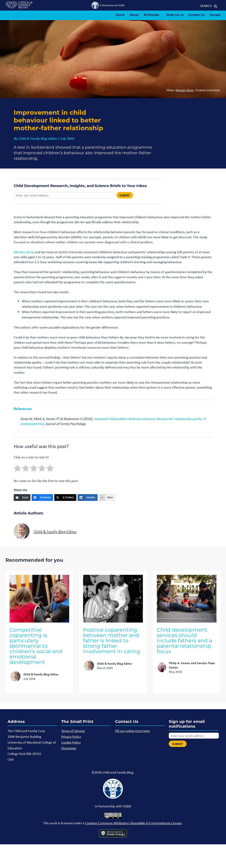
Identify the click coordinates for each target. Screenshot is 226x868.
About (134, 15)
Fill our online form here (132, 731)
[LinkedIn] (88, 498)
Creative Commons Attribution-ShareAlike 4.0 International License (133, 823)
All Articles (151, 15)
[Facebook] (42, 498)
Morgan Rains (184, 90)
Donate (215, 15)
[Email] (22, 498)
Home (120, 15)
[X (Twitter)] (65, 498)
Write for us (175, 15)
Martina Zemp (24, 252)
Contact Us (197, 15)
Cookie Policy (71, 742)
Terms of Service (73, 731)
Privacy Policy (71, 736)
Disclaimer (69, 748)
